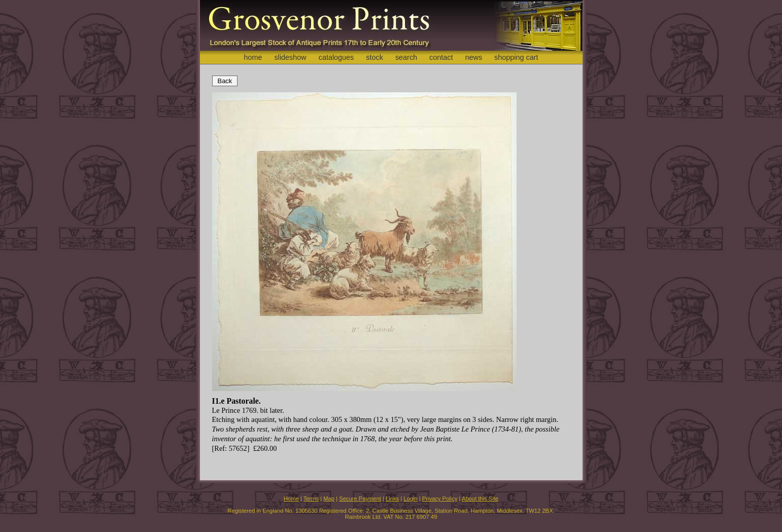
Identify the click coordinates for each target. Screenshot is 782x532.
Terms (311, 499)
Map (329, 499)
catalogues (336, 57)
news (474, 57)
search (406, 57)
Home (291, 499)
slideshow (290, 57)
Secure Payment (360, 499)
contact (441, 57)
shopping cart (516, 57)
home (253, 57)
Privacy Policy (440, 499)
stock (375, 57)
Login (410, 499)
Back (225, 81)
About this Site (480, 499)
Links (392, 499)
